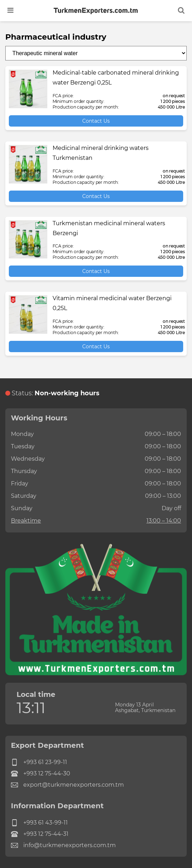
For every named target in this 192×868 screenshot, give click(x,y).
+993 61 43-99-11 (39, 823)
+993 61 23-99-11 (39, 762)
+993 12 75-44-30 (41, 774)
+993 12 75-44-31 (40, 834)
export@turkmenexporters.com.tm (67, 785)
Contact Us (96, 121)
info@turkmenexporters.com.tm (63, 845)
